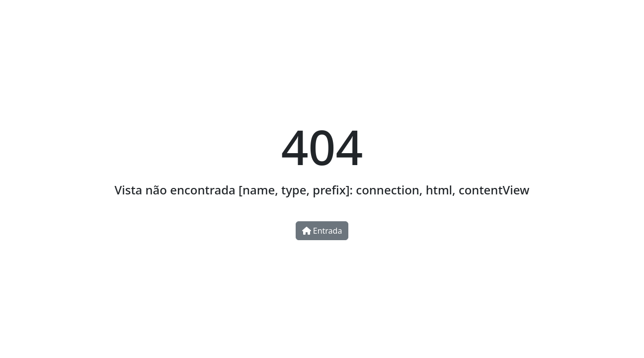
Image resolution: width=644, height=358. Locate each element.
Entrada (322, 231)
